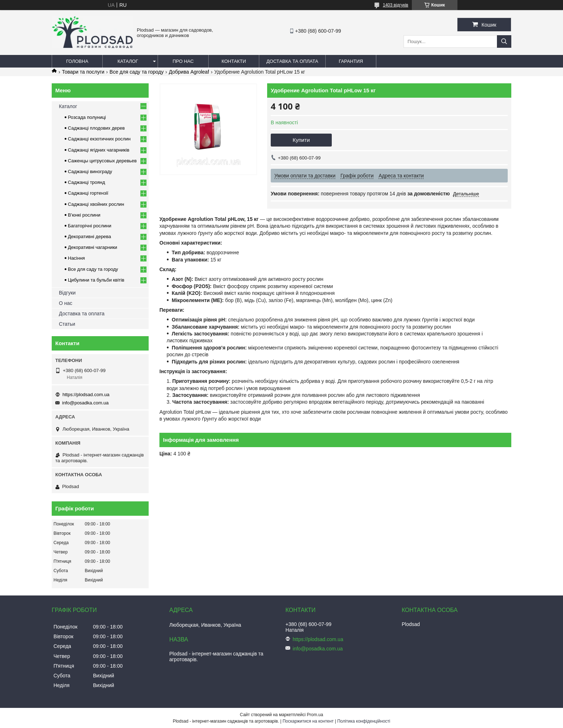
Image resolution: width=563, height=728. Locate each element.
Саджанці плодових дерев (96, 128)
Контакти (234, 61)
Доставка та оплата (292, 61)
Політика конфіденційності (364, 721)
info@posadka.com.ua (85, 403)
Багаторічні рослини (90, 226)
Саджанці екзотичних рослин (99, 139)
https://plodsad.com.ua (86, 395)
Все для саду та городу (137, 72)
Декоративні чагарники (92, 247)
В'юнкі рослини (84, 215)
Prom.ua (315, 715)
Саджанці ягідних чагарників (99, 150)
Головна (77, 61)
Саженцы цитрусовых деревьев (102, 161)
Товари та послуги (83, 72)
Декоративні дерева (89, 237)
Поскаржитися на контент (308, 721)
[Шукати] (504, 41)
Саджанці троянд (87, 182)
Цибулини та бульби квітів (96, 280)
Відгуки (67, 293)
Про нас (183, 61)
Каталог (128, 61)
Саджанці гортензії (88, 193)
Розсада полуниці (87, 117)
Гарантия (351, 61)
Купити (301, 140)
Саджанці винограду (90, 171)
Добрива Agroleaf (189, 72)
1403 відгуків (396, 5)
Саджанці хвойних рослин (96, 204)
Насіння (76, 258)
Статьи (67, 324)
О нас (66, 303)
